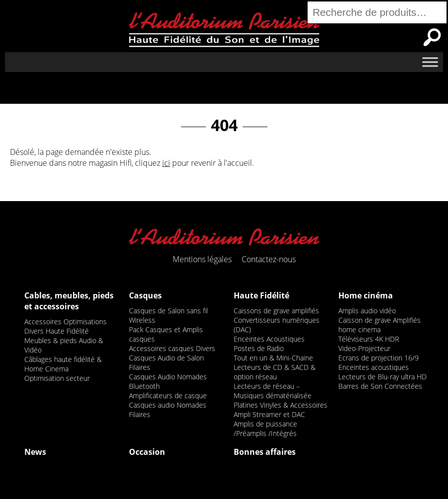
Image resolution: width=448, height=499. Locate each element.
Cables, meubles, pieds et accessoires (69, 301)
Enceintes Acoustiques (269, 339)
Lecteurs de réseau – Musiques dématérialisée (273, 391)
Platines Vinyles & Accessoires (281, 405)
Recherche (432, 37)
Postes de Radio (259, 348)
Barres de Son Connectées (380, 386)
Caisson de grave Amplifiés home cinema (380, 325)
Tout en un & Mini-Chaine (273, 358)
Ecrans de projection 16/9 (379, 358)
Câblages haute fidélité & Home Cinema (63, 364)
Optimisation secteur (57, 378)
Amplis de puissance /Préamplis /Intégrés (265, 428)
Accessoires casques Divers (172, 348)
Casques (145, 295)
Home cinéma (366, 295)
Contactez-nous (269, 259)
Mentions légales (202, 259)
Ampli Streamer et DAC (269, 414)
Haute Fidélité (261, 295)
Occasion (147, 452)
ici (166, 163)
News (35, 452)
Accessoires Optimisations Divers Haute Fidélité (65, 326)
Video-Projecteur (364, 348)
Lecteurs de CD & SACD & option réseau (275, 372)
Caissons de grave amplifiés (276, 311)
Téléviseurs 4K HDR (369, 339)
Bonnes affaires (265, 452)
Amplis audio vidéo (367, 311)
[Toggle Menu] (430, 62)
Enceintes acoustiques (374, 367)
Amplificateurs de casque (168, 395)
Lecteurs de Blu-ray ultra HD (383, 377)
